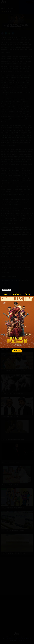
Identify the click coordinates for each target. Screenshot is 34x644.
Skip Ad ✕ (30, 2)
